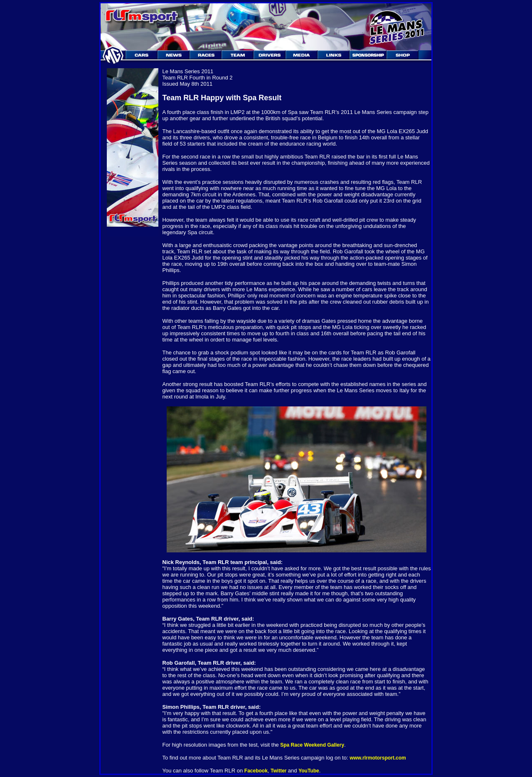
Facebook (256, 771)
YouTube (309, 771)
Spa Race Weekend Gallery (312, 745)
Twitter (279, 771)
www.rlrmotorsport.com (378, 758)
